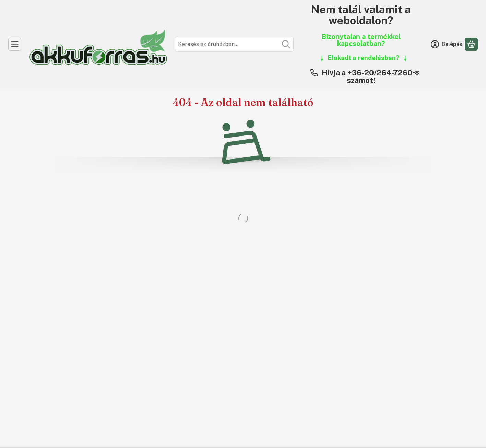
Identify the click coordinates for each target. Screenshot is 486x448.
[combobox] (234, 44)
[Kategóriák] (15, 44)
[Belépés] (447, 44)
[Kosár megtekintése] (471, 44)
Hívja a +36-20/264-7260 (367, 73)
